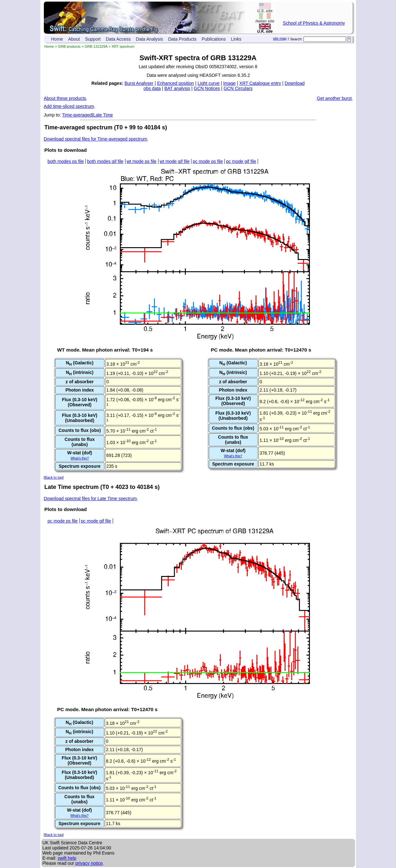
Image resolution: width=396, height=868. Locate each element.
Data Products (182, 39)
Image (229, 83)
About (74, 39)
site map (280, 38)
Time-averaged (77, 115)
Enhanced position (176, 83)
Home (57, 39)
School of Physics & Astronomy (314, 23)
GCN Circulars (238, 88)
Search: (296, 39)
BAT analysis (177, 88)
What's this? (80, 458)
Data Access (118, 39)
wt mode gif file (175, 161)
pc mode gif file (241, 161)
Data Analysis (149, 39)
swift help (67, 858)
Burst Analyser (139, 83)
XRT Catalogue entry (260, 83)
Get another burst (334, 98)
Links (236, 39)
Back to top (54, 477)
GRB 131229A (96, 46)
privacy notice (89, 863)
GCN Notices (207, 88)
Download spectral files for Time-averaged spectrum (96, 139)
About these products (65, 98)
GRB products (69, 46)
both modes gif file (105, 161)
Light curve (208, 83)
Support (93, 39)
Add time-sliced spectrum (69, 106)
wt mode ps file (142, 161)
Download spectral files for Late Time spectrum (90, 499)
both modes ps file (66, 161)
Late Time (103, 115)
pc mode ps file (208, 161)
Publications (214, 39)
